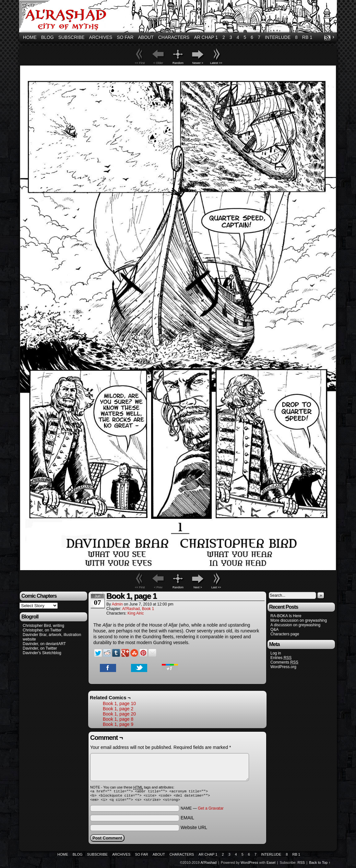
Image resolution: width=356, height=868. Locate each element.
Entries (281, 658)
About (146, 37)
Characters (174, 37)
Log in (276, 653)
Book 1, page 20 (119, 714)
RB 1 (307, 37)
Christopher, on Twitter (42, 630)
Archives (101, 37)
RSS (327, 37)
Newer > (198, 63)
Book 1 (148, 609)
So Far (125, 37)
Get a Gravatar (211, 810)
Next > (198, 587)
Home (30, 37)
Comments (284, 662)
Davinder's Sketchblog (42, 653)
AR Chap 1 (206, 37)
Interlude (278, 37)
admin (117, 604)
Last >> (216, 587)
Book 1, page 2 (118, 709)
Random (178, 63)
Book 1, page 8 (118, 719)
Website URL (194, 829)
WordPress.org (283, 667)
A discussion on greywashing (295, 625)
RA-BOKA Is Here (286, 616)
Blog (47, 37)
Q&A (274, 630)
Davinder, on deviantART (44, 644)
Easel (271, 864)
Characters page (285, 634)
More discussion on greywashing (299, 620)
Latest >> (216, 63)
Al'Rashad (179, 17)
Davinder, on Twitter (40, 648)
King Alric (136, 613)
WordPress (249, 864)
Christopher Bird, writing (43, 626)
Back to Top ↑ (320, 864)
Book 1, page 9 (118, 724)
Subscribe (71, 37)
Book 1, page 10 (119, 703)
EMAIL (187, 820)
